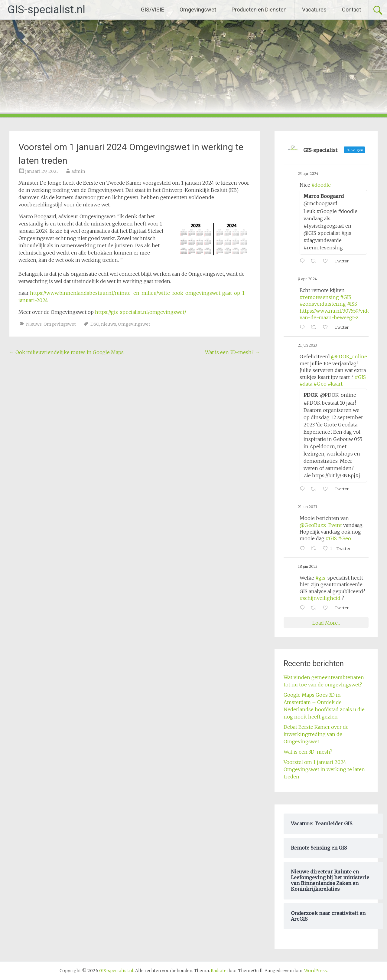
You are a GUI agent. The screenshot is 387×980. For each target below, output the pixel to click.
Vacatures (314, 10)
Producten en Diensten (259, 10)
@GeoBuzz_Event (321, 525)
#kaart (335, 384)
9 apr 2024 (307, 279)
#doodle (321, 185)
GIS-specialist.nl (46, 10)
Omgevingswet (198, 10)
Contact (351, 10)
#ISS (352, 304)
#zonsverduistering (323, 304)
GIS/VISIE (153, 10)
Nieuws (34, 324)
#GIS (346, 297)
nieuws (109, 324)
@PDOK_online (349, 357)
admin (78, 171)
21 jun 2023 (307, 345)
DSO (95, 324)
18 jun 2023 (308, 566)
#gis (320, 578)
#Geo (320, 384)
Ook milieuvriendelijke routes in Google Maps (67, 352)
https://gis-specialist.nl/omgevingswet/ (141, 312)
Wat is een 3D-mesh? (232, 352)
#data (306, 384)
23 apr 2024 (308, 174)
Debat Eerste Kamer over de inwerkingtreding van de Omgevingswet (316, 734)
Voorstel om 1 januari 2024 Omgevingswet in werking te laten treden (324, 769)
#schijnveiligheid (320, 598)
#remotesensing (319, 297)
